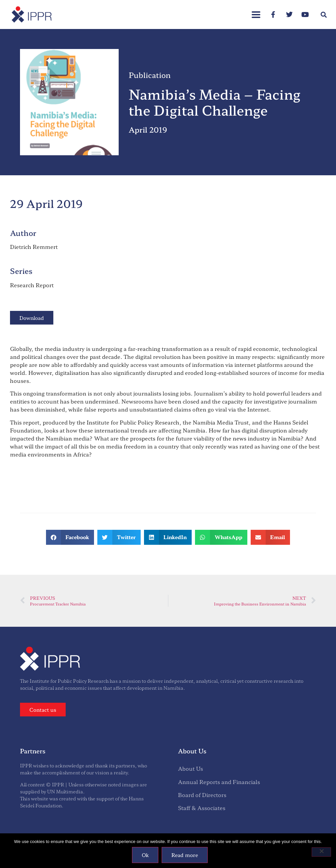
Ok (145, 855)
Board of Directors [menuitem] (202, 795)
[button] (324, 14)
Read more (185, 855)
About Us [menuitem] (190, 768)
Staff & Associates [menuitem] (202, 808)
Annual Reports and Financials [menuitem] (219, 782)
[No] (321, 852)
